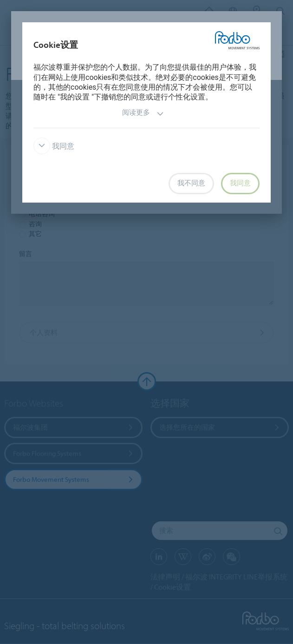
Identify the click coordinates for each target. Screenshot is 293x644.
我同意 (54, 146)
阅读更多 (143, 114)
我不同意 (191, 183)
